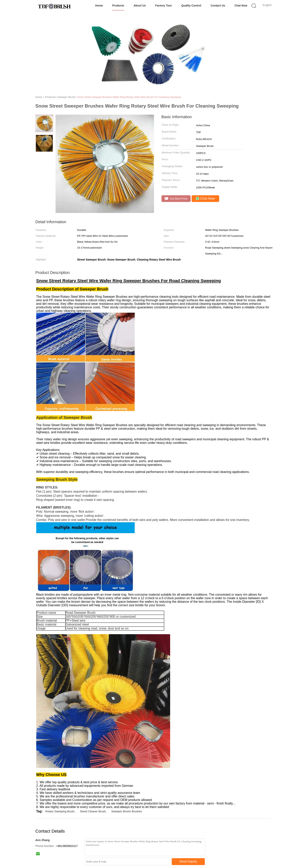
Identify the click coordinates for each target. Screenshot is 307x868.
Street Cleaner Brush (93, 811)
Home (99, 6)
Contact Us (218, 6)
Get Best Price (176, 199)
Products (118, 6)
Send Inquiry (188, 861)
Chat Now (241, 6)
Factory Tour (164, 6)
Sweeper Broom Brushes (127, 811)
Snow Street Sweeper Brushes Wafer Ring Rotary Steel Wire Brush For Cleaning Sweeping (129, 97)
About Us (140, 6)
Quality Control (191, 6)
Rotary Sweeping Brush (60, 811)
